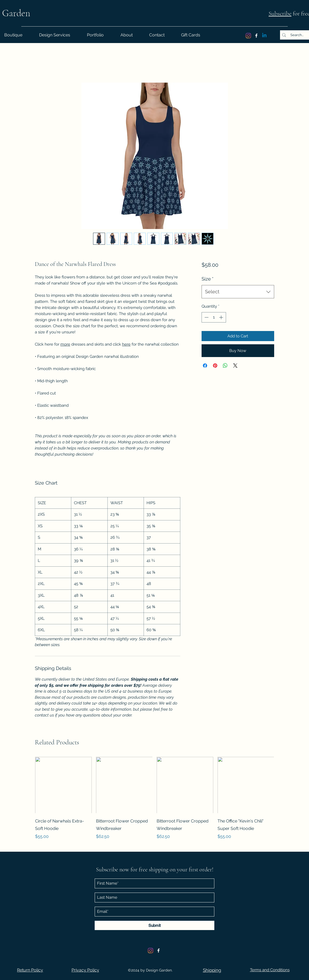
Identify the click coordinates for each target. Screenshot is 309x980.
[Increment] (222, 317)
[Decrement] (206, 317)
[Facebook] (256, 36)
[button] (30, 970)
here (126, 344)
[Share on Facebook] (205, 366)
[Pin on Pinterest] (215, 366)
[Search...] (297, 35)
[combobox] (238, 292)
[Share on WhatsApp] (225, 366)
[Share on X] (235, 366)
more (65, 344)
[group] (154, 802)
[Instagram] (248, 36)
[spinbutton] (214, 317)
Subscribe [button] (280, 14)
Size (208, 279)
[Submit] (154, 925)
